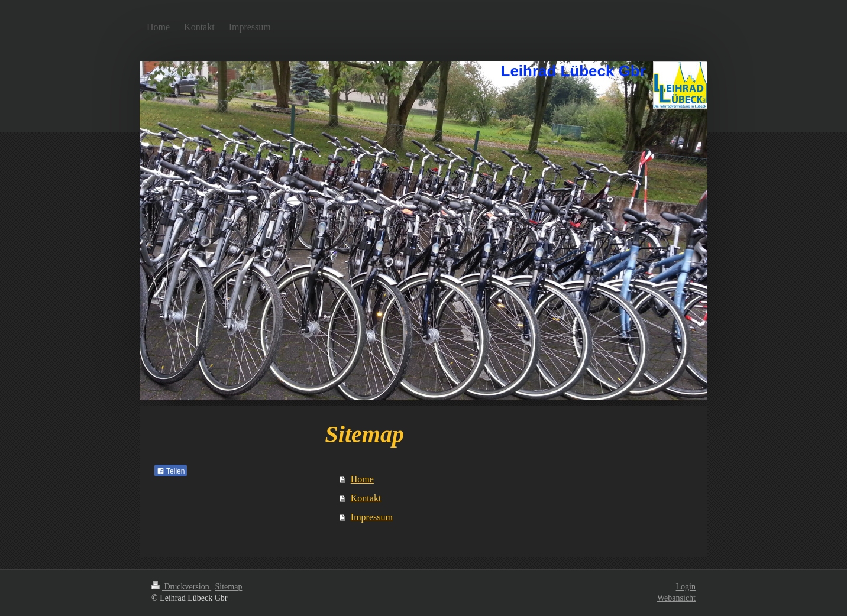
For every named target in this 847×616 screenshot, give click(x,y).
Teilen (171, 471)
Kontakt (366, 498)
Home (362, 479)
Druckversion (181, 587)
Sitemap (229, 587)
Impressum (372, 517)
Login (686, 587)
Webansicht (676, 598)
